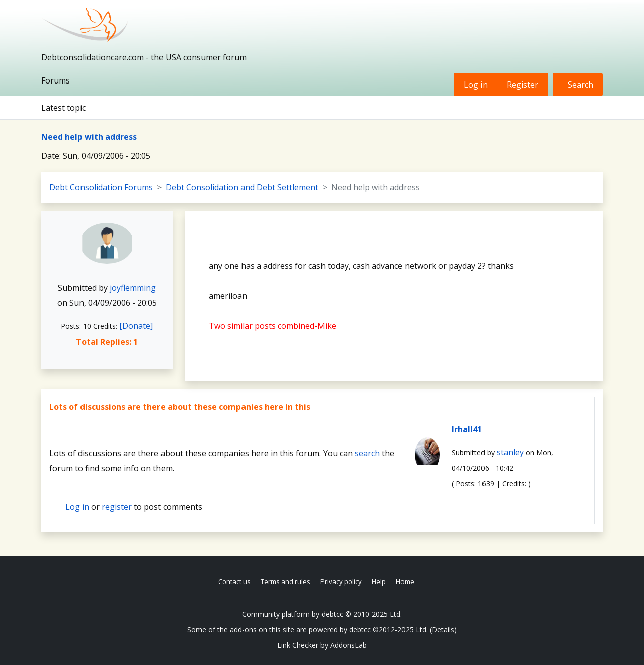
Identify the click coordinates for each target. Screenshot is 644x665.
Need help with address (89, 137)
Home (405, 581)
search (367, 453)
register (117, 507)
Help (379, 581)
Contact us (234, 581)
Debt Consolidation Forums (101, 187)
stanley (510, 452)
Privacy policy (341, 581)
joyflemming (133, 288)
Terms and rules (286, 581)
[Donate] (136, 326)
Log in (476, 85)
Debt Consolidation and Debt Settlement (242, 187)
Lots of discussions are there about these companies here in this (180, 407)
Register (522, 85)
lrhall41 (467, 429)
